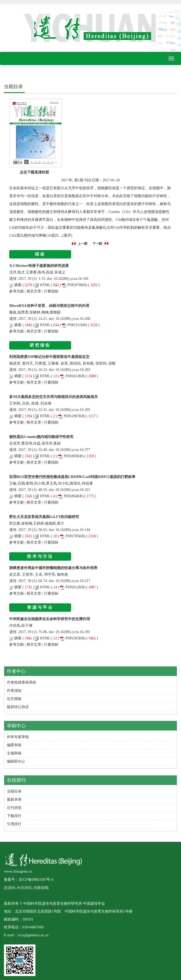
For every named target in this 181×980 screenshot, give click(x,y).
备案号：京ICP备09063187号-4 (28, 880)
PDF (71, 285)
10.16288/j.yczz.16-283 (73, 370)
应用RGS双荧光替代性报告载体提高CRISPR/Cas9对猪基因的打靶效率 (72, 477)
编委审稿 (14, 745)
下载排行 (14, 816)
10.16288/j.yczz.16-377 (73, 450)
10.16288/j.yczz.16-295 (73, 410)
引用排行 (14, 824)
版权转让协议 (18, 707)
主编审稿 (14, 753)
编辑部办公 (16, 761)
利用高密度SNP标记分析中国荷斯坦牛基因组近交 (49, 357)
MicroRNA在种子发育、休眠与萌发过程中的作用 (49, 306)
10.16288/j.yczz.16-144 (73, 530)
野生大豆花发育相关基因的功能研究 (44, 517)
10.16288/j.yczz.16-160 (71, 279)
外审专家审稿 (18, 737)
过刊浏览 (14, 808)
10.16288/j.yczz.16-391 (73, 632)
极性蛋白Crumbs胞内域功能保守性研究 (41, 437)
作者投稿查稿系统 (22, 682)
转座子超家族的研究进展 (39, 266)
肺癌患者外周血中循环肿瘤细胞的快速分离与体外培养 (53, 568)
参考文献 (17, 291)
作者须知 (14, 691)
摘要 (18, 285)
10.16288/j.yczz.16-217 (73, 581)
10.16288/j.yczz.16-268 (73, 319)
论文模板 (14, 699)
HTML (45, 285)
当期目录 (14, 791)
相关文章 (34, 291)
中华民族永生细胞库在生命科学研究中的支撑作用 (50, 619)
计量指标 (51, 291)
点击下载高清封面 (34, 172)
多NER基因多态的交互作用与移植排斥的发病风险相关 (54, 397)
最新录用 (14, 800)
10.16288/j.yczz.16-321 (73, 490)
